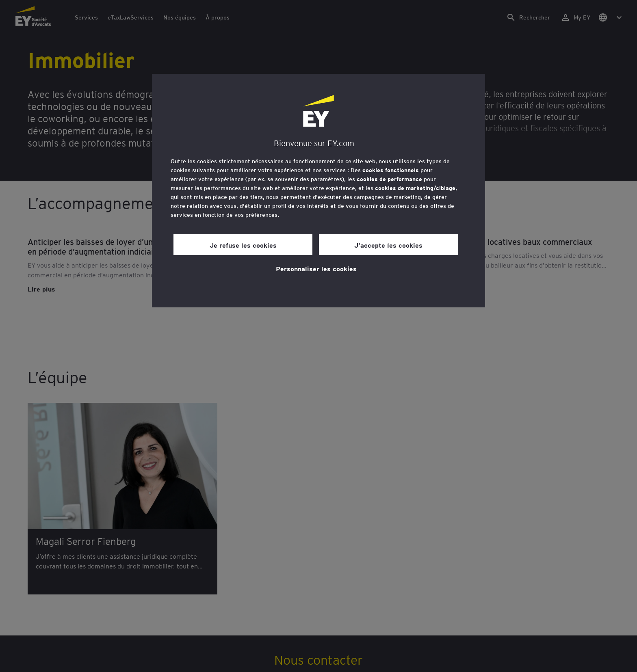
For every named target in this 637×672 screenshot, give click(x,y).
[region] (318, 191)
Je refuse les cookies (243, 245)
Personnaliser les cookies (316, 268)
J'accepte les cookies (388, 245)
